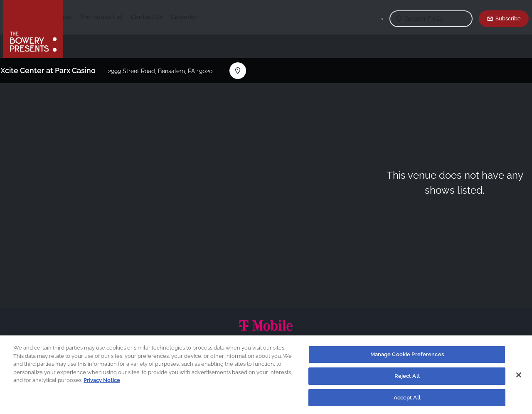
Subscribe (508, 18)
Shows (81, 17)
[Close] (519, 377)
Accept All (407, 400)
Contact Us (208, 17)
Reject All (407, 378)
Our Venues (116, 17)
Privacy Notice (102, 383)
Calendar (245, 17)
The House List (163, 17)
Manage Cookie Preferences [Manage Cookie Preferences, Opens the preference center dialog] (407, 357)
